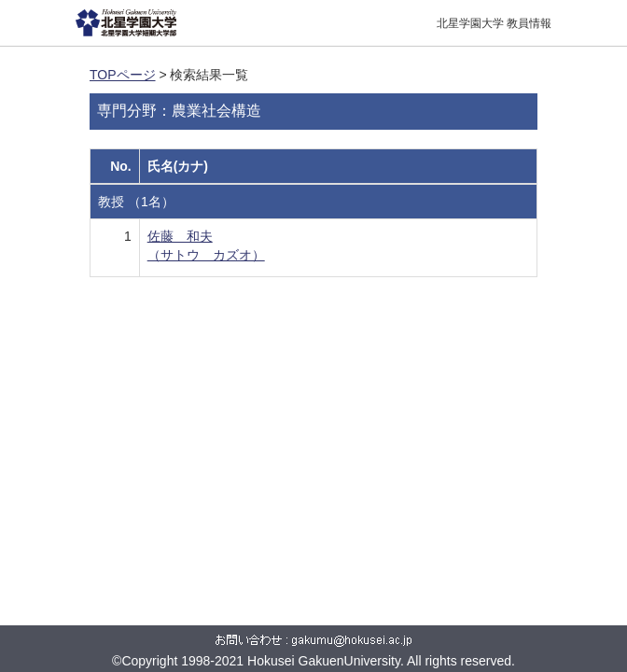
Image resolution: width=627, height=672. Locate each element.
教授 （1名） (136, 202)
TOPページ (123, 75)
